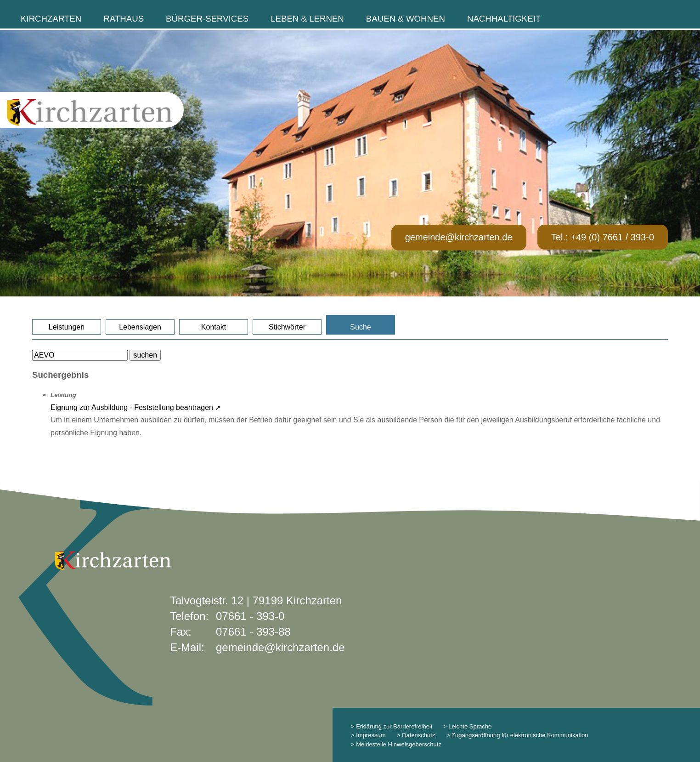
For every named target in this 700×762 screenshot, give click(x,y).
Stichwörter (287, 327)
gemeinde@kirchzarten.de (459, 237)
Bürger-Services (207, 19)
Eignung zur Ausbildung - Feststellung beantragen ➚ (136, 407)
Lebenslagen (140, 327)
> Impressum (368, 735)
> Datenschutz (416, 735)
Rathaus (124, 19)
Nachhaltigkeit (504, 19)
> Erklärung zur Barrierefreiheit (392, 726)
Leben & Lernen (307, 19)
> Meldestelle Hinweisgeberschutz (396, 744)
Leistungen (67, 327)
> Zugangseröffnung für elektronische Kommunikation (517, 735)
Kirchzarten (51, 19)
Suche (360, 327)
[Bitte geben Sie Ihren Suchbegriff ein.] (80, 355)
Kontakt (214, 327)
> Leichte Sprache (466, 726)
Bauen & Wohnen (406, 19)
